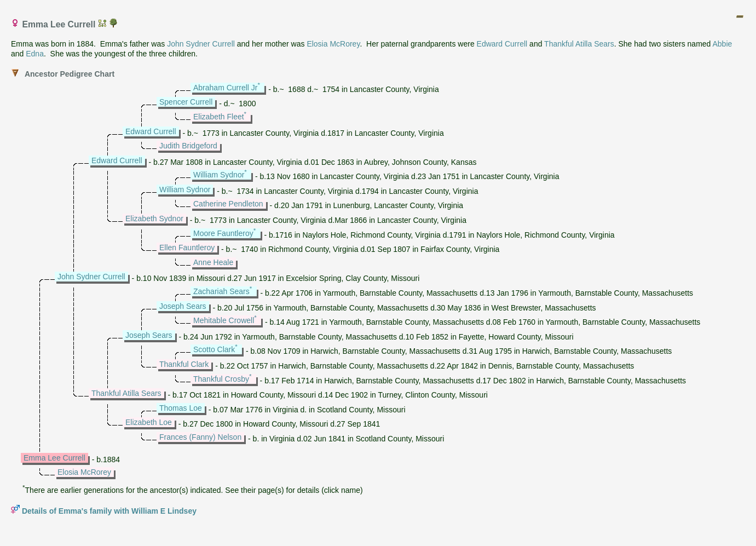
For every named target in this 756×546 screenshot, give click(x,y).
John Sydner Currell (201, 44)
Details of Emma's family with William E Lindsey (109, 511)
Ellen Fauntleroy (187, 248)
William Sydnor (219, 175)
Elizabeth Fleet (219, 117)
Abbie (722, 44)
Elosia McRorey (333, 44)
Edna (35, 54)
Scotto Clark (214, 349)
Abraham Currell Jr (225, 88)
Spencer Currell (186, 102)
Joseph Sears (183, 306)
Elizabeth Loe (149, 422)
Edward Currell (502, 44)
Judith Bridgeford (188, 146)
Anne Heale (213, 262)
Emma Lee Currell (54, 458)
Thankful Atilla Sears (579, 44)
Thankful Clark (184, 364)
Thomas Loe (181, 408)
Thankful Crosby (221, 379)
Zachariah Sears (221, 291)
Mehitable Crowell (224, 320)
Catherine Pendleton (228, 204)
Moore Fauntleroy (223, 233)
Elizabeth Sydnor (154, 219)
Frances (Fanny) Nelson (200, 437)
